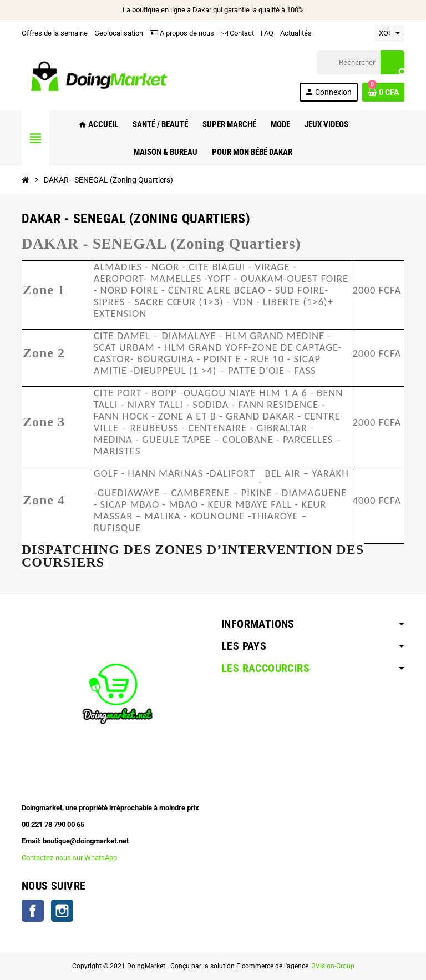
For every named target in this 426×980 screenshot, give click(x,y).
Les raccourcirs (265, 668)
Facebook (33, 911)
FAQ (267, 33)
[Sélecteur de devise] (389, 33)
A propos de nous (182, 33)
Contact (237, 33)
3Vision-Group (332, 966)
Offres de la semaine (55, 33)
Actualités (296, 33)
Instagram (62, 911)
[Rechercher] (361, 62)
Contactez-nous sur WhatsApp (69, 858)
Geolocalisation (119, 33)
